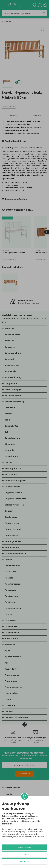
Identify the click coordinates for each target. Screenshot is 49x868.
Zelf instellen (25, 854)
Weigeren (24, 861)
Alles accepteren (25, 847)
